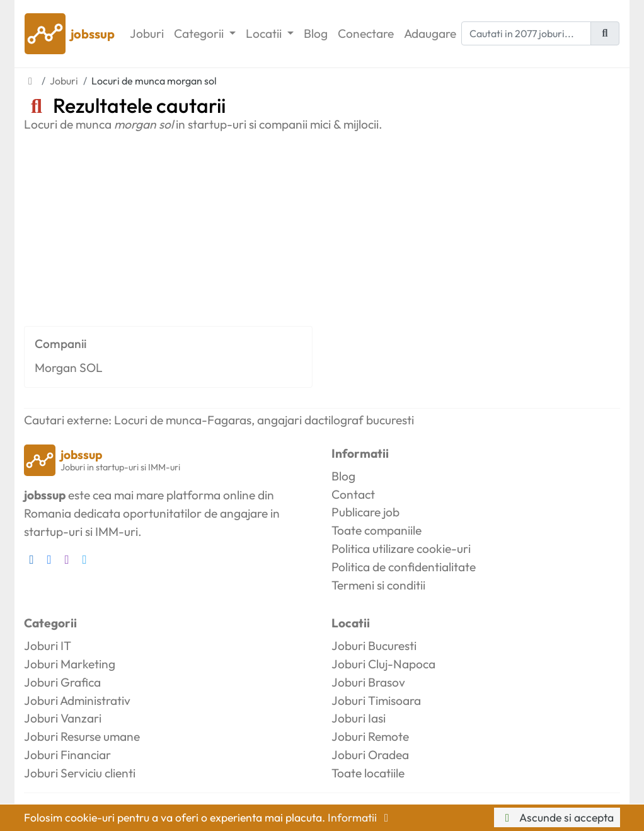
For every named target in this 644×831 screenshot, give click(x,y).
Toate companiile (377, 530)
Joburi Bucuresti (374, 646)
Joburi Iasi (359, 718)
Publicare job (365, 512)
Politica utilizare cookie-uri (401, 549)
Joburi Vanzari (63, 718)
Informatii (360, 817)
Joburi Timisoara (376, 700)
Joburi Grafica (62, 682)
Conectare (366, 33)
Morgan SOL (69, 368)
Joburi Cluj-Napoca (383, 664)
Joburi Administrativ (77, 700)
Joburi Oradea (370, 755)
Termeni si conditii (378, 585)
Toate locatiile (368, 773)
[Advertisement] (322, 226)
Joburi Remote (370, 736)
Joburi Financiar (67, 755)
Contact (353, 494)
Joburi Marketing (70, 664)
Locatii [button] (265, 33)
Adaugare (430, 33)
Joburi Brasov (368, 682)
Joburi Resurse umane (82, 736)
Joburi (147, 33)
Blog (316, 33)
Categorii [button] (200, 33)
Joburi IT (48, 646)
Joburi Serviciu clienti (80, 773)
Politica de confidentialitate (404, 567)
